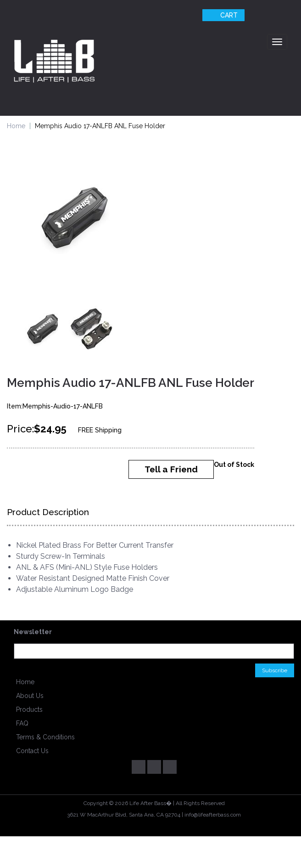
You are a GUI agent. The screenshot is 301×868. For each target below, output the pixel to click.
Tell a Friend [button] (171, 469)
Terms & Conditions (45, 737)
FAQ (22, 723)
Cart (222, 15)
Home (16, 126)
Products (29, 709)
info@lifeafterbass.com (213, 815)
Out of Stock (234, 465)
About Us (30, 696)
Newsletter (33, 632)
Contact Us (32, 751)
